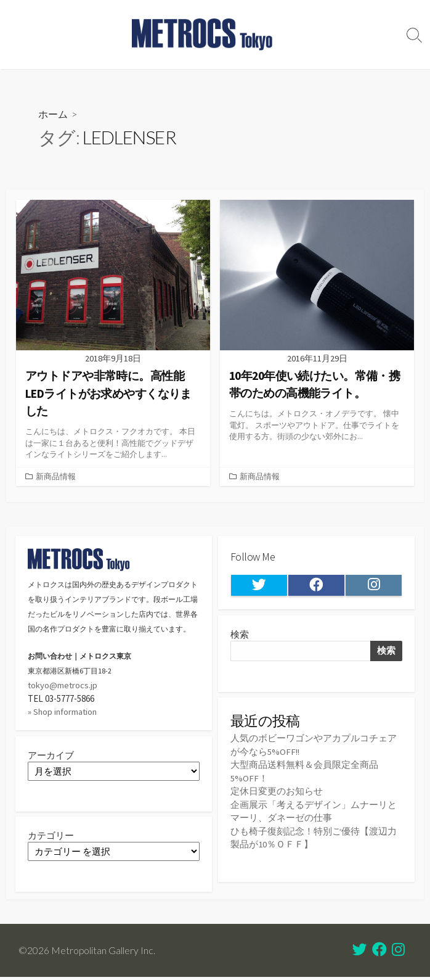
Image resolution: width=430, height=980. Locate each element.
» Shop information (64, 710)
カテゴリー (51, 836)
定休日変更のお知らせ (277, 791)
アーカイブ (51, 754)
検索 (240, 634)
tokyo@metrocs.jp (63, 684)
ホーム (53, 114)
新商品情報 (56, 476)
